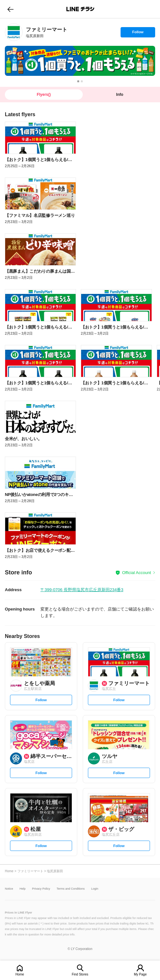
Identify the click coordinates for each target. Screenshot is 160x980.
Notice (9, 889)
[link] (14, 32)
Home (20, 974)
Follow (138, 34)
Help (23, 889)
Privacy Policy (41, 889)
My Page (140, 974)
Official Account (137, 573)
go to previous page (11, 9)
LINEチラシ (81, 9)
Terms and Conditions (71, 889)
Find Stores (80, 974)
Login (95, 889)
